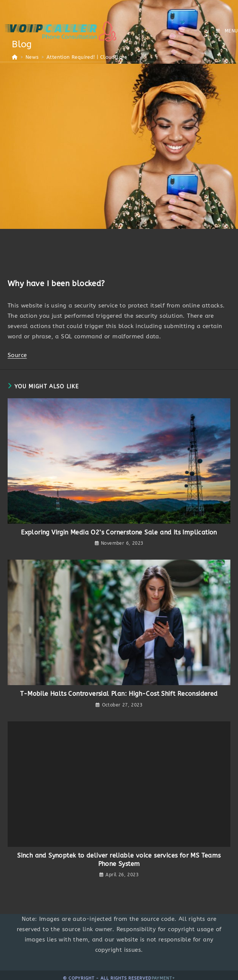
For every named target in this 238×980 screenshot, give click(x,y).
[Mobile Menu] (227, 31)
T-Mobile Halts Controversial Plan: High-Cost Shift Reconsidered (119, 694)
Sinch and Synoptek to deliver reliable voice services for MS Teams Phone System (119, 860)
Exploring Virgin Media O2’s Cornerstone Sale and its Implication (119, 532)
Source (17, 355)
